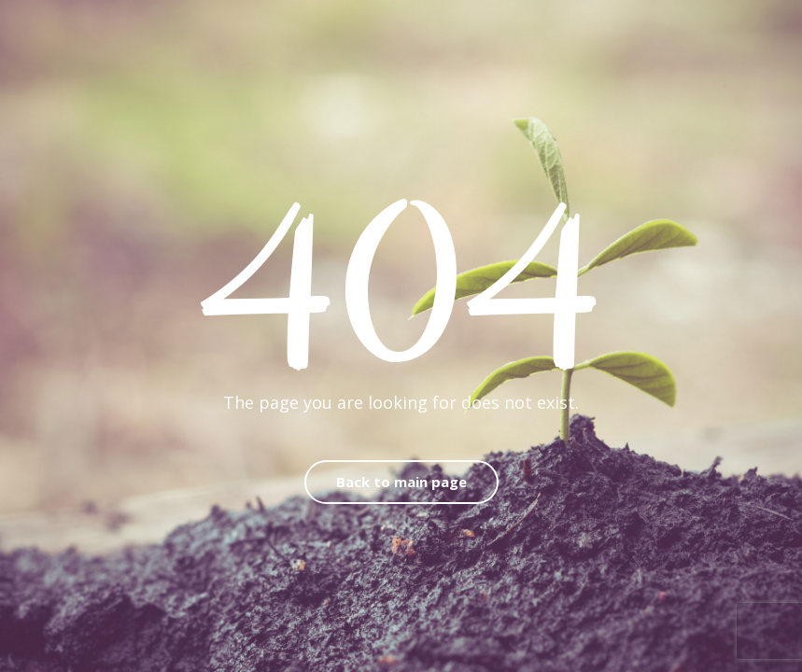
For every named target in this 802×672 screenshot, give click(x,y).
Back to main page (401, 482)
